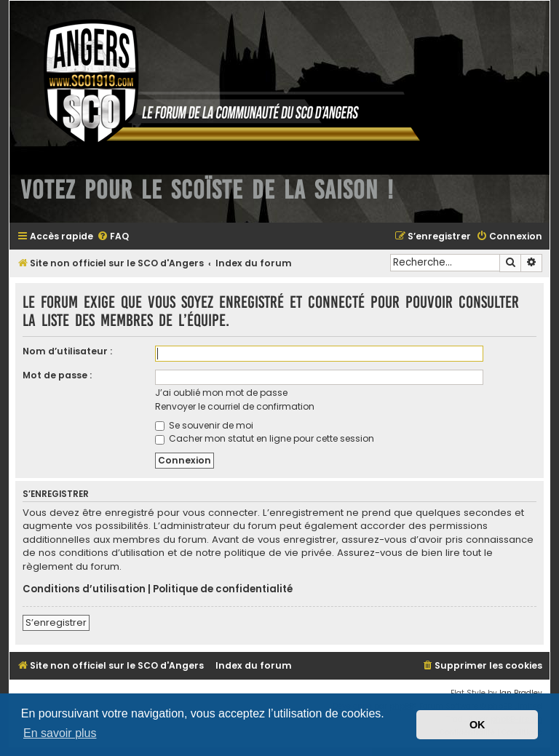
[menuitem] (113, 237)
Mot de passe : (57, 375)
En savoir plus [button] (60, 733)
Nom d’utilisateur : (67, 351)
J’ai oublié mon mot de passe (221, 393)
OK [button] (477, 725)
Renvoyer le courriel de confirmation (235, 406)
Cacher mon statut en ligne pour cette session (265, 438)
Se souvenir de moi (204, 425)
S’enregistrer (56, 622)
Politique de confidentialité (223, 589)
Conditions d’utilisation (84, 589)
